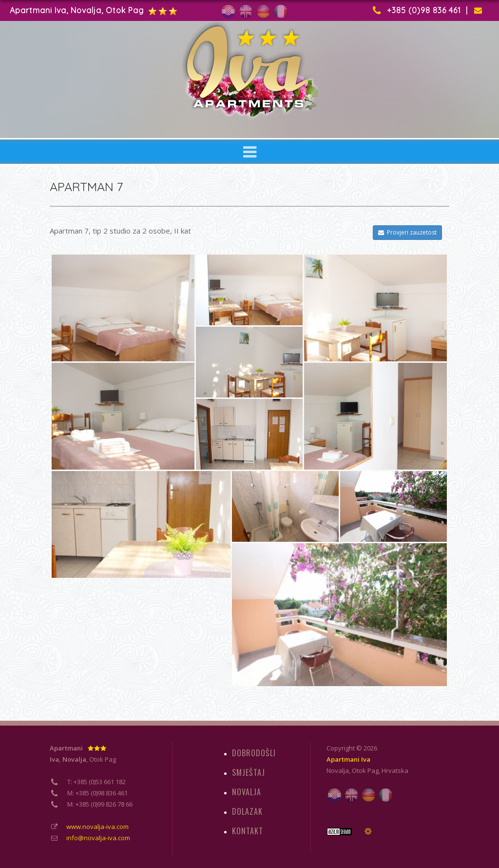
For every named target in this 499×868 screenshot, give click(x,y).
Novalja (338, 770)
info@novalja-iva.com (98, 838)
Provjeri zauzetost (407, 232)
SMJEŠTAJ (249, 772)
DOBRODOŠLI (254, 753)
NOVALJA (247, 792)
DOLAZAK (247, 811)
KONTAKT (248, 831)
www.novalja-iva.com (97, 827)
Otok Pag (365, 770)
